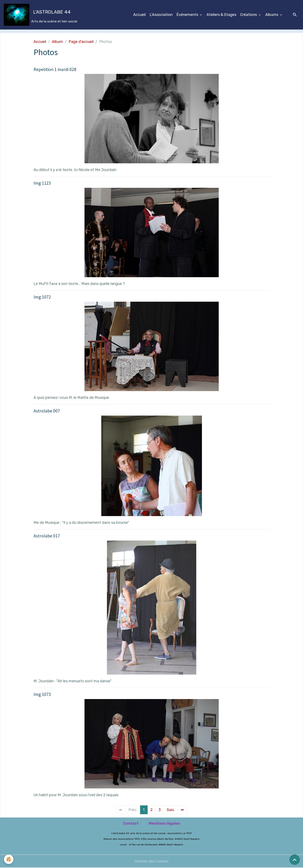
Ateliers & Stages (221, 15)
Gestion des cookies (152, 861)
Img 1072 (42, 297)
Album (57, 42)
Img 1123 (42, 183)
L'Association (161, 15)
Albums (272, 15)
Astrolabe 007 (47, 411)
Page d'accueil (81, 42)
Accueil (139, 15)
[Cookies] (9, 859)
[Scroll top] (295, 860)
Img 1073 (42, 694)
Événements (188, 15)
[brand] (40, 15)
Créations (249, 15)
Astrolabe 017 (47, 536)
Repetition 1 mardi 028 (55, 69)
